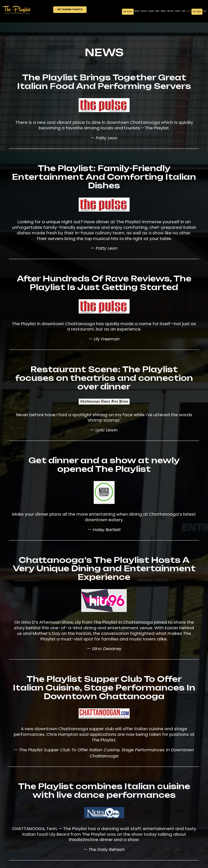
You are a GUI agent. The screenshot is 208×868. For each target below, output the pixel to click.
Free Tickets (126, 13)
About (135, 13)
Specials (169, 13)
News (187, 13)
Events (176, 13)
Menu (156, 13)
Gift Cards (195, 13)
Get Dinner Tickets (61, 11)
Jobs (182, 13)
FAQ (203, 13)
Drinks (162, 13)
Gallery (149, 13)
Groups (142, 13)
